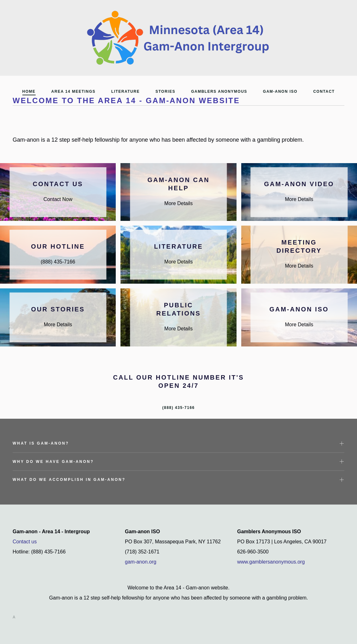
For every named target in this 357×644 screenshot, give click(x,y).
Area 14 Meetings (73, 92)
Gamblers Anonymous (219, 92)
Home (29, 92)
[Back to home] (178, 38)
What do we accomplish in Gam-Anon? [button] (69, 480)
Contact (324, 92)
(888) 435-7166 (178, 408)
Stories (165, 92)
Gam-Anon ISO (280, 92)
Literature (126, 92)
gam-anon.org (141, 562)
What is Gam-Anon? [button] (41, 443)
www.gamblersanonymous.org (271, 562)
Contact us (25, 542)
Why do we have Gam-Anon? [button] (53, 462)
